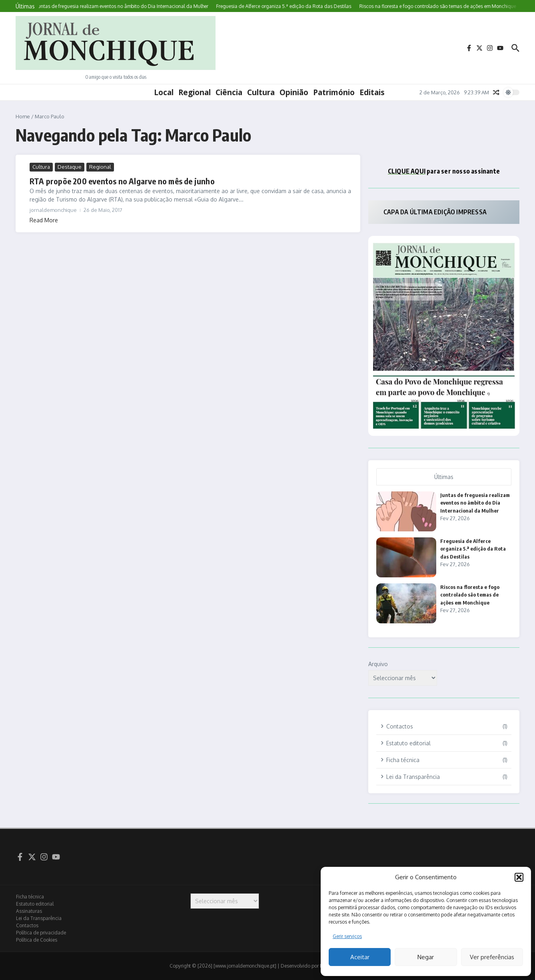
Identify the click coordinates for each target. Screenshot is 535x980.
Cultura (261, 92)
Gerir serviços (347, 936)
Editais (372, 92)
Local (164, 92)
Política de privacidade (41, 933)
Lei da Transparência (39, 918)
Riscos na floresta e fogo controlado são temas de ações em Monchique (470, 595)
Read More (44, 220)
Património (334, 92)
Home (23, 116)
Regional (195, 92)
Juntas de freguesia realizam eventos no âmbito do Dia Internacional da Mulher (475, 503)
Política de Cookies (37, 940)
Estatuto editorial (35, 904)
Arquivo (378, 664)
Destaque (70, 167)
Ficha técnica (30, 897)
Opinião (294, 92)
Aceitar (360, 957)
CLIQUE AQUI (407, 171)
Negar (426, 957)
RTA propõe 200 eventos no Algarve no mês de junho (122, 181)
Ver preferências (492, 957)
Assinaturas (29, 911)
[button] (519, 877)
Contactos (27, 925)
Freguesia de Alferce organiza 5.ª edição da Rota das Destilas (473, 549)
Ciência (229, 92)
